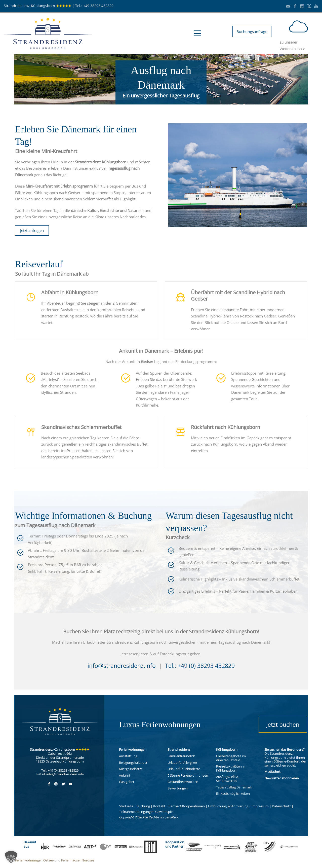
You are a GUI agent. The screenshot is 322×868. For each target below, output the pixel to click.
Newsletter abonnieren (282, 778)
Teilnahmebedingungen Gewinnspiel (146, 812)
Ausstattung (128, 756)
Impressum (260, 806)
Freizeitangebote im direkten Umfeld (231, 758)
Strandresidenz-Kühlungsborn (37, 6)
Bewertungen (178, 788)
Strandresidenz (179, 749)
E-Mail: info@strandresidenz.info (60, 774)
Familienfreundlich (181, 756)
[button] (11, 857)
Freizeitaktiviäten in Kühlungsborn (231, 768)
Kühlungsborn (227, 749)
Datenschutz (281, 806)
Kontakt (159, 806)
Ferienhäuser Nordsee (78, 860)
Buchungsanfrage (252, 31)
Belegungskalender (133, 763)
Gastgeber (127, 782)
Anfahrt (125, 775)
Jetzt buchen (283, 725)
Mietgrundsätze (131, 769)
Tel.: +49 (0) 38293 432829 (200, 666)
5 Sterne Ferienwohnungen (188, 775)
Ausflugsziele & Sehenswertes (227, 779)
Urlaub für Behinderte (184, 769)
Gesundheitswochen (183, 782)
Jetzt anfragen (32, 230)
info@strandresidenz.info (122, 666)
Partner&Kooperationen (187, 806)
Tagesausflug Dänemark (234, 787)
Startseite (126, 806)
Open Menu (197, 33)
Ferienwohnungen (133, 749)
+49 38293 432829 (98, 6)
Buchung (143, 806)
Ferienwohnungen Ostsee (34, 860)
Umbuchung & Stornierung (228, 806)
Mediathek (272, 772)
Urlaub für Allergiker (182, 763)
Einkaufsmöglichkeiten (233, 793)
